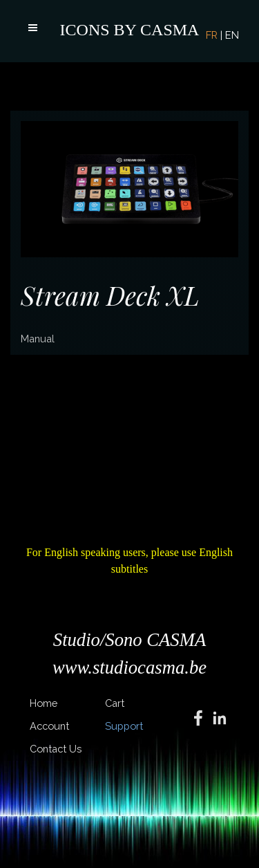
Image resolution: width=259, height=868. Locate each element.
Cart (115, 703)
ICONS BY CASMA (130, 30)
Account (49, 726)
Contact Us (56, 749)
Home (44, 703)
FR (212, 35)
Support (124, 726)
